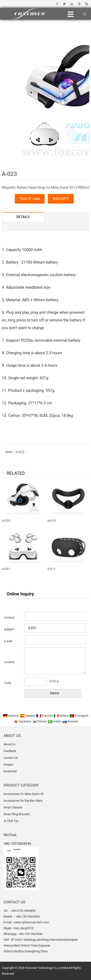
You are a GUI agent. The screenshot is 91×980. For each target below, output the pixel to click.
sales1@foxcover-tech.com (31, 922)
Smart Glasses (13, 807)
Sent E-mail (30, 199)
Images (8, 765)
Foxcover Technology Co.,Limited (47, 968)
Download (10, 771)
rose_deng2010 (24, 928)
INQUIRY (61, 199)
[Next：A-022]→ (16, 452)
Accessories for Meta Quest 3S (24, 794)
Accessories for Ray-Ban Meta (23, 801)
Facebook (57, 4)
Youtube (79, 4)
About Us (10, 744)
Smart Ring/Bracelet (17, 814)
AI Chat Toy (11, 821)
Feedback (10, 751)
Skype (86, 4)
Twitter (64, 4)
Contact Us (11, 758)
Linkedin (72, 4)
